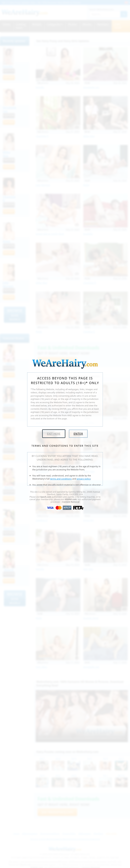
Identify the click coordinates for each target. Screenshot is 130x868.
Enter (78, 434)
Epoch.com (46, 497)
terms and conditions (61, 479)
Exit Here (54, 434)
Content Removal (71, 502)
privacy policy (83, 479)
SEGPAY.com (71, 499)
